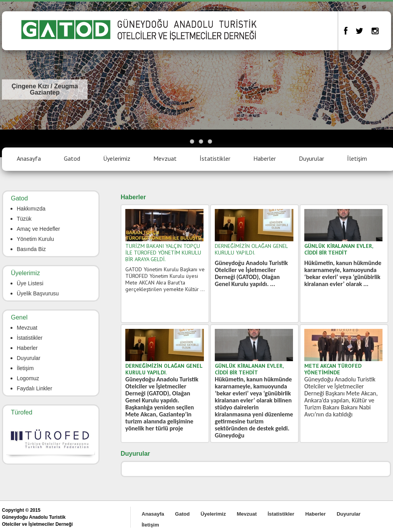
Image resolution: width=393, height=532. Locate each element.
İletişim (357, 158)
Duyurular (311, 158)
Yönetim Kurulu (35, 239)
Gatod (72, 158)
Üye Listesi (30, 283)
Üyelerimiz (117, 158)
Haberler (265, 158)
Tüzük (24, 219)
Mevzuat (165, 158)
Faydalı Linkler (34, 388)
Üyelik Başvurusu (38, 293)
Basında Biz (31, 249)
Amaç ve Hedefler (38, 229)
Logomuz (28, 378)
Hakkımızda (31, 209)
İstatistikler (215, 158)
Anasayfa (29, 158)
